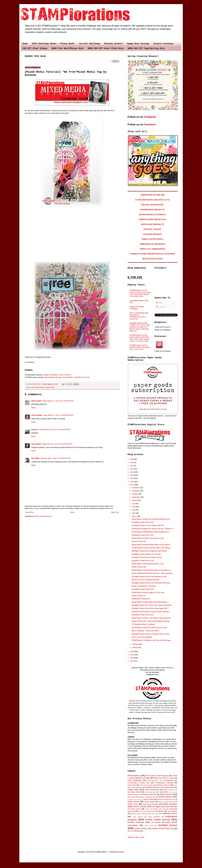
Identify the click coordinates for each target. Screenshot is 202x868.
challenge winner (170, 813)
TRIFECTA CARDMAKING (152, 249)
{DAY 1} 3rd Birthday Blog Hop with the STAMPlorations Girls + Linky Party (139, 316)
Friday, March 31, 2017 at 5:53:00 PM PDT (55, 430)
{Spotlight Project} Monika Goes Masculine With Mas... (151, 583)
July (134, 504)
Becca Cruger (144, 778)
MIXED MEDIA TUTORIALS (152, 215)
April (134, 513)
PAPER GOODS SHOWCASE (152, 219)
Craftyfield (149, 787)
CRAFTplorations (153, 780)
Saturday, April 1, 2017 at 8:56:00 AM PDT (56, 458)
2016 (132, 652)
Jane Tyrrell (160, 792)
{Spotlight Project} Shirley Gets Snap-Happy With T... (151, 608)
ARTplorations (134, 776)
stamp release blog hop (162, 828)
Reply (33, 408)
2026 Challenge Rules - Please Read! (53, 44)
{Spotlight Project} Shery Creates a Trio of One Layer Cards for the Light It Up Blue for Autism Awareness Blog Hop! (140, 327)
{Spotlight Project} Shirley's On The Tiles (146, 554)
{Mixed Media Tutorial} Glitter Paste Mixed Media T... (151, 602)
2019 (132, 478)
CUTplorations (168, 780)
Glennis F (35, 430)
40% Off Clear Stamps (35, 48)
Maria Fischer (166, 794)
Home (25, 44)
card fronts (155, 814)
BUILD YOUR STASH (152, 259)
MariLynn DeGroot (149, 794)
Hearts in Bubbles (51, 375)
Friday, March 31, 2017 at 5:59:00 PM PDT (57, 444)
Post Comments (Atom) (43, 516)
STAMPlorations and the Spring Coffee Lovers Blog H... (152, 548)
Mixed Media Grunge (53, 377)
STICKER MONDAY (152, 234)
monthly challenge (136, 822)
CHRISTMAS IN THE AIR (152, 195)
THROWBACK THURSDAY (152, 244)
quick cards (149, 825)
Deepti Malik (133, 790)
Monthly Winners (114, 44)
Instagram (150, 117)
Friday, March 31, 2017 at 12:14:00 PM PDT (58, 401)
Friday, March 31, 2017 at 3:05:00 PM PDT (58, 415)
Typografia (160, 811)
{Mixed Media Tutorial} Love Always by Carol (148, 538)
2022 (132, 469)
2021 (132, 472)
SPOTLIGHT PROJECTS (152, 224)
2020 (132, 475)
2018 (132, 482)
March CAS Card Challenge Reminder (145, 580)
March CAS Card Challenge (142, 637)
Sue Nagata (157, 807)
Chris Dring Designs (146, 785)
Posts (159, 303)
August (135, 500)
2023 (132, 466)
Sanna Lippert (149, 802)
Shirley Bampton (170, 804)
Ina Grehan (148, 792)
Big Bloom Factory (82, 377)
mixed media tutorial (38, 387)
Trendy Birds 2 (68, 377)
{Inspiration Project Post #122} (143, 615)
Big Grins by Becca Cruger (164, 778)
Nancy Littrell (148, 799)
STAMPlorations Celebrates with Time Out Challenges (151, 640)
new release (156, 822)
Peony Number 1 (65, 375)
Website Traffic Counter (136, 837)
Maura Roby (132, 797)
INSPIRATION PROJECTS (152, 210)
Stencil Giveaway (163, 44)
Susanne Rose (50, 387)
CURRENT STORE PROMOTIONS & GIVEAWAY (152, 254)
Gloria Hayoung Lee (170, 790)
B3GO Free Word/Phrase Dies (68, 48)
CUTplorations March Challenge (143, 624)
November (136, 491)
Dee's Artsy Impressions (165, 787)
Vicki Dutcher (172, 811)
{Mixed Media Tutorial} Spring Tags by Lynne (148, 564)
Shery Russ (133, 804)
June (134, 507)
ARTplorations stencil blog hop (157, 776)
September (136, 497)
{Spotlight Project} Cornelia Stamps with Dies (148, 525)
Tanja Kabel (169, 807)
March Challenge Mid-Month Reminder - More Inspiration (152, 573)
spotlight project (168, 825)
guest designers (154, 817)
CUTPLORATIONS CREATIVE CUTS (152, 200)
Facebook (150, 124)
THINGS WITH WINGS (152, 239)
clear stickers (138, 817)
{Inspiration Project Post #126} (143, 522)
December (136, 488)
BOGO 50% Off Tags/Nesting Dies (146, 48)
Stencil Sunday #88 (139, 567)
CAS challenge (135, 780)
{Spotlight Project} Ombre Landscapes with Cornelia (150, 634)
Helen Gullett (36, 401)
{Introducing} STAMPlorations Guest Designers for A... (151, 532)
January (135, 647)
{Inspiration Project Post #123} (143, 589)
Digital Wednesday (152, 790)
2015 (132, 655)
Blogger (121, 852)
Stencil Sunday (139, 806)
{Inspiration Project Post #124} (143, 561)
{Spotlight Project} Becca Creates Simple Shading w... (151, 612)
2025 (132, 463)
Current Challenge (90, 44)
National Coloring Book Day (166, 799)
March (135, 516)
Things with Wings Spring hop (156, 809)
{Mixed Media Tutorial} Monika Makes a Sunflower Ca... (152, 570)
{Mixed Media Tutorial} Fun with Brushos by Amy (149, 628)
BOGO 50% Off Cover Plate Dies (106, 48)
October (135, 494)
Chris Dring (132, 785)
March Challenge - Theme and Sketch (145, 631)
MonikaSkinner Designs (135, 799)
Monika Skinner (165, 797)
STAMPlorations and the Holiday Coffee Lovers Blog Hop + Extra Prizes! (140, 347)
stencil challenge (134, 831)
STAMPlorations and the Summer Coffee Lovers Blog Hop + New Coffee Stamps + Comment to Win (140, 293)
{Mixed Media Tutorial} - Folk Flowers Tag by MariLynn (151, 618)
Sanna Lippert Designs (166, 802)
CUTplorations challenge (164, 783)
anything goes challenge (139, 814)
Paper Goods (133, 802)
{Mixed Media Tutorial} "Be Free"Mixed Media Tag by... (151, 519)
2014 (132, 658)
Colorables (139, 787)
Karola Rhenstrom (134, 794)
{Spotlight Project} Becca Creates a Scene (147, 557)
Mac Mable (35, 458)
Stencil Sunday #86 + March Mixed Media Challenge (151, 621)
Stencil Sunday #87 (139, 596)
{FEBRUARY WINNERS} (141, 599)
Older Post (115, 512)
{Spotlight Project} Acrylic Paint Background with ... (150, 577)
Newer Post (30, 512)
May (134, 510)
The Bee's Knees (134, 809)
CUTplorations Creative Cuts (139, 783)
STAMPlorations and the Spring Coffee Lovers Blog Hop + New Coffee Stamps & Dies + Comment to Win (139, 338)
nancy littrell (36, 444)
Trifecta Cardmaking (145, 811)
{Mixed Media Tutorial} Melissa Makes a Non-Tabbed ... (152, 545)
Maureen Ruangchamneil (147, 797)
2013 (132, 661)
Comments (161, 307)
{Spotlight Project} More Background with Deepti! (149, 551)
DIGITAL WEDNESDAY (152, 205)
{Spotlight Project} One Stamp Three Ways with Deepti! (152, 605)
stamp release (141, 828)
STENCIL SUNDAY (152, 229)
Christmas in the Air (163, 785)
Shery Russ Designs (151, 804)
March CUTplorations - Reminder (144, 586)
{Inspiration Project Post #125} (143, 535)
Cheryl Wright (37, 415)
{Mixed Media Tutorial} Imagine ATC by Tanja (148, 593)
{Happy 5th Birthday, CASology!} (137, 308)
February (135, 644)
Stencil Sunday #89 (139, 541)
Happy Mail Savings (138, 44)
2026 (132, 459)
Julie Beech (172, 792)
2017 (132, 485)
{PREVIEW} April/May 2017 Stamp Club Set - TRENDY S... (153, 529)
